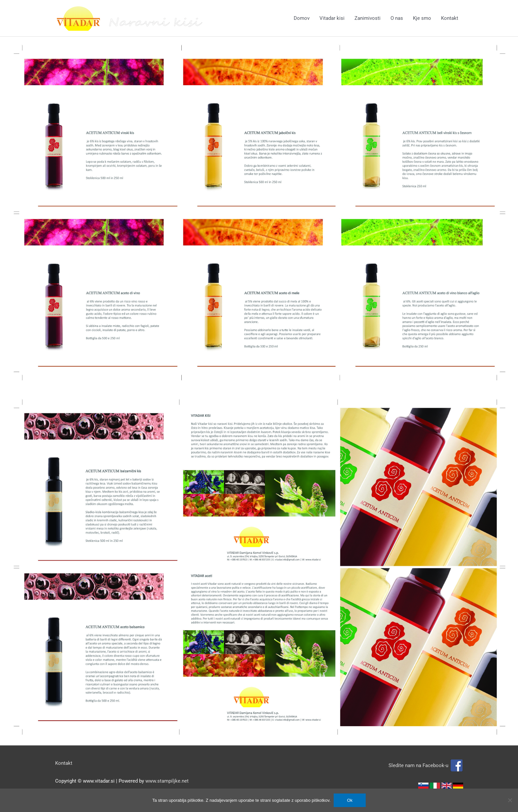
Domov (302, 18)
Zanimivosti (368, 18)
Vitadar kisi (332, 18)
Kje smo (422, 18)
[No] (510, 800)
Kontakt (450, 18)
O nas (397, 18)
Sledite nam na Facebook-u (426, 765)
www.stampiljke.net (167, 781)
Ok (350, 800)
